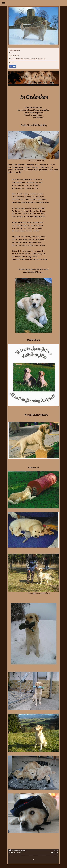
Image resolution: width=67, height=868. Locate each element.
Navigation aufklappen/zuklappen (33, 3)
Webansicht (54, 852)
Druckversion (15, 851)
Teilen (13, 66)
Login (56, 850)
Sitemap (23, 851)
